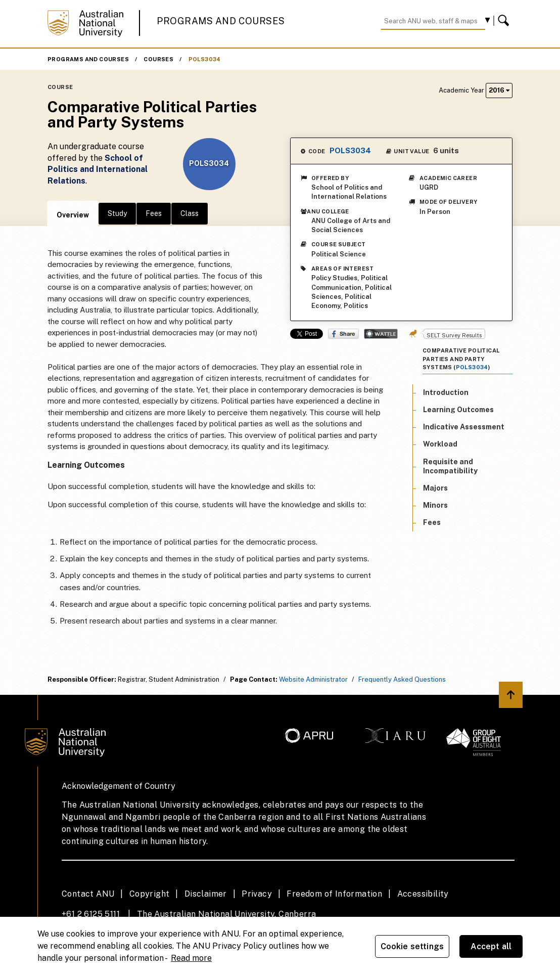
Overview (73, 215)
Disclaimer (206, 894)
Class (190, 213)
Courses (158, 59)
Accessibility (423, 894)
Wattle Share (381, 334)
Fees (154, 213)
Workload (440, 444)
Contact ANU (88, 894)
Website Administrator (313, 679)
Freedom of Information (334, 894)
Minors (435, 505)
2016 (499, 90)
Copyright (150, 894)
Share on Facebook (343, 334)
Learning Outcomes (458, 410)
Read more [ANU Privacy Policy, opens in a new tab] (191, 958)
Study (117, 213)
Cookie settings (412, 946)
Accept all (491, 946)
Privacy (257, 894)
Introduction (446, 392)
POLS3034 (205, 59)
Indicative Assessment (464, 427)
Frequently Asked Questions (402, 679)
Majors (435, 488)
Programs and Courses (221, 21)
